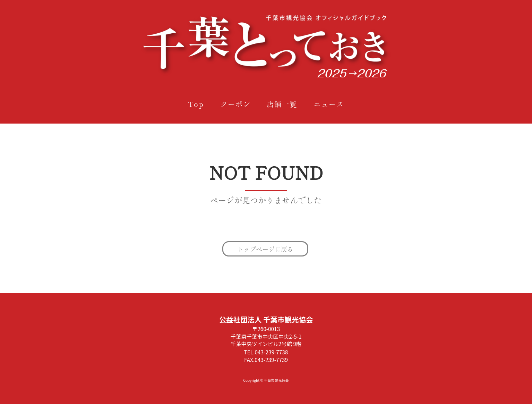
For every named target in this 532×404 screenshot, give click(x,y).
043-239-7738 (271, 352)
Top (196, 104)
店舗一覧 (282, 104)
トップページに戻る (265, 249)
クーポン (235, 104)
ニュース (329, 104)
